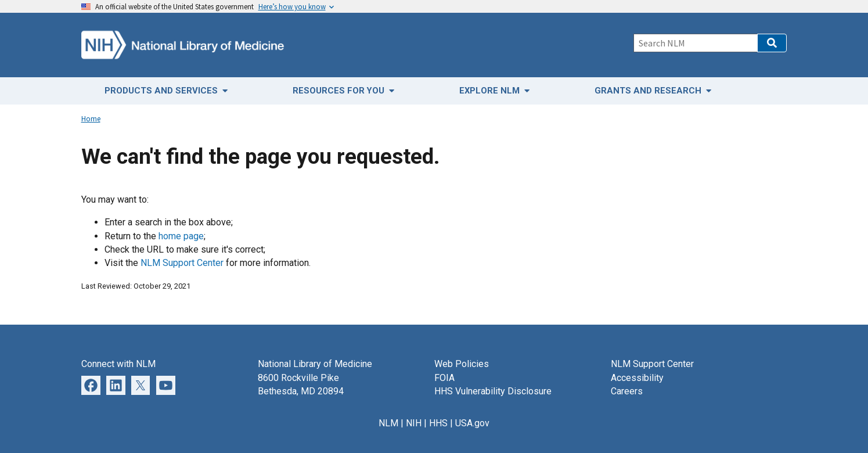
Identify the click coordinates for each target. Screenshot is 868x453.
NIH (414, 423)
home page (181, 236)
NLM (388, 423)
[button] (772, 43)
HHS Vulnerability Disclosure (493, 391)
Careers (627, 391)
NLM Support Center (182, 263)
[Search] (695, 43)
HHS (438, 423)
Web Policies (462, 364)
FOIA (444, 378)
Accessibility (637, 378)
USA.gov (472, 423)
